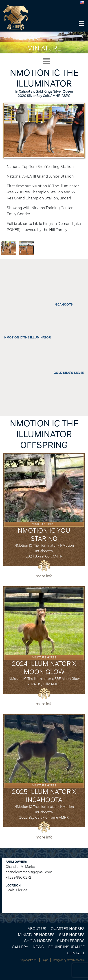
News (38, 947)
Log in (45, 960)
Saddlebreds (71, 941)
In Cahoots (63, 305)
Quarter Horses (68, 929)
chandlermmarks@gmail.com (29, 872)
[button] (82, 24)
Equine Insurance (66, 947)
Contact (76, 953)
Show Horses (38, 941)
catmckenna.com (76, 960)
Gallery (20, 947)
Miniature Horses (36, 935)
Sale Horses (72, 935)
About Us (37, 929)
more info (44, 576)
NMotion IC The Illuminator (27, 337)
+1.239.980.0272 (18, 877)
